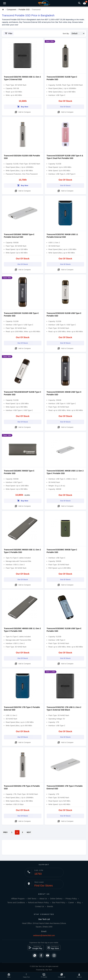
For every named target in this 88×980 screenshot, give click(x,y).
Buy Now (23, 106)
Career (71, 903)
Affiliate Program (18, 899)
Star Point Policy (59, 903)
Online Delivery (56, 899)
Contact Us (40, 906)
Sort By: (66, 34)
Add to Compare (23, 112)
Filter (8, 33)
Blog (79, 903)
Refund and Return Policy (38, 903)
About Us (43, 899)
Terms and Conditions (16, 903)
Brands (50, 906)
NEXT (29, 832)
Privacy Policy (71, 899)
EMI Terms (32, 899)
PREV (5, 832)
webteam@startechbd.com (44, 935)
